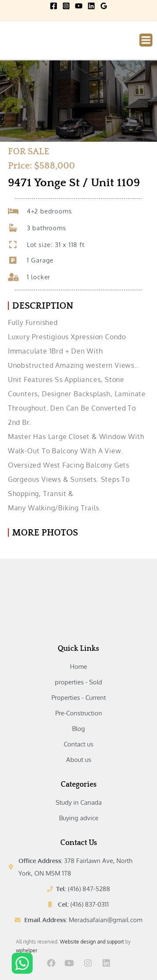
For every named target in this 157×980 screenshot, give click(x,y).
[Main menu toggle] (146, 40)
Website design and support (92, 942)
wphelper (27, 950)
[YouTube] (79, 6)
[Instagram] (66, 6)
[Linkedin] (91, 6)
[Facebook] (54, 6)
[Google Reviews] (104, 6)
